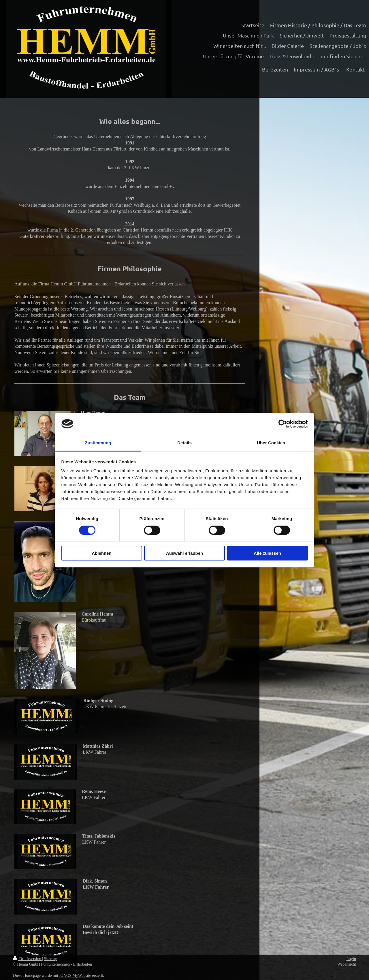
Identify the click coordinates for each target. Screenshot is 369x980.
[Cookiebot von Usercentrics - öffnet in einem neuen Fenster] (283, 424)
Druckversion (28, 959)
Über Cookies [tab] (271, 443)
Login (351, 959)
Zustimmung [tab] (98, 443)
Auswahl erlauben (184, 553)
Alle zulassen (267, 553)
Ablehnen (101, 553)
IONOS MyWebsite (75, 976)
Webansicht (347, 964)
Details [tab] (184, 443)
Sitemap (51, 959)
